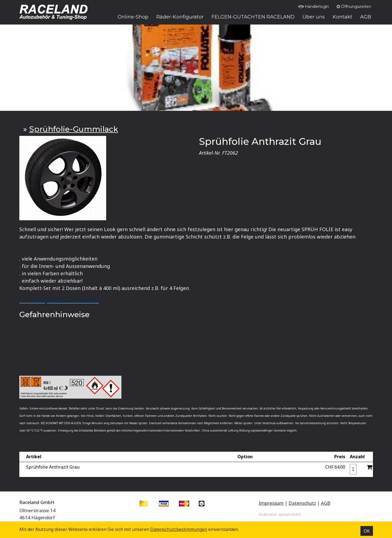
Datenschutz (302, 503)
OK (367, 531)
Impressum (271, 503)
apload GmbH (290, 514)
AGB (326, 503)
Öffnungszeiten (354, 7)
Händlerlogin (314, 7)
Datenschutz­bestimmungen (179, 529)
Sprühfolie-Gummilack (74, 129)
